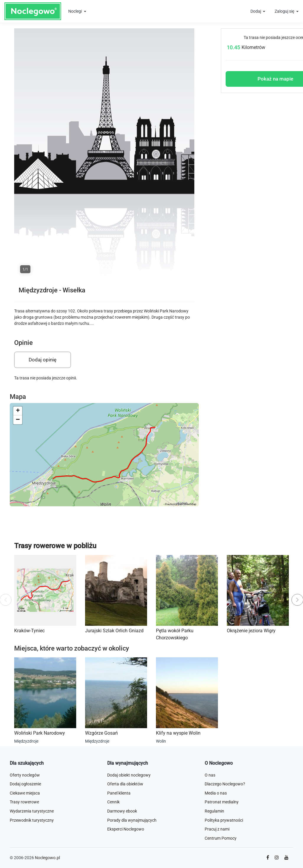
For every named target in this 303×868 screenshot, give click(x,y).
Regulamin (214, 811)
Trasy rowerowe (24, 802)
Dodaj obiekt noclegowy (129, 775)
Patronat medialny (222, 802)
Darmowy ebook (122, 811)
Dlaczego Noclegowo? (225, 784)
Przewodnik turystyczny (32, 820)
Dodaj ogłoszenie (25, 784)
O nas (210, 775)
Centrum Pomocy (221, 838)
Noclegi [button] (75, 11)
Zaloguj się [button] (285, 11)
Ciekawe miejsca (25, 793)
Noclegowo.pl (47, 858)
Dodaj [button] (256, 11)
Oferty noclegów (25, 775)
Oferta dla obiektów (125, 784)
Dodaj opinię (43, 360)
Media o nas (216, 793)
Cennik (113, 802)
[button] (18, 411)
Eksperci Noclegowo (126, 829)
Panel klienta (119, 793)
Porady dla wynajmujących (132, 820)
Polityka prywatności (224, 820)
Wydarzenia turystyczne (32, 811)
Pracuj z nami (217, 829)
